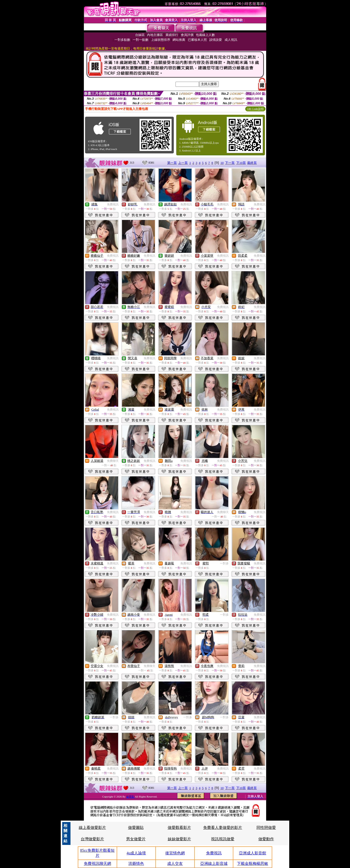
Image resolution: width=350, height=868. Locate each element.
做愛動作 (266, 839)
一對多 (224, 563)
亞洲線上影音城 (214, 864)
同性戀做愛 (266, 828)
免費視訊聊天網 (97, 864)
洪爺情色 (136, 864)
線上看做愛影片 (92, 828)
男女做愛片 (136, 839)
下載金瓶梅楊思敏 (253, 864)
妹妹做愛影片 (179, 839)
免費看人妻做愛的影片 (223, 828)
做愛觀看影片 (179, 828)
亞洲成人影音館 (253, 853)
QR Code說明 (255, 109)
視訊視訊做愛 (223, 839)
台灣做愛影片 (92, 839)
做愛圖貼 (136, 828)
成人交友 (175, 864)
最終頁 (252, 163)
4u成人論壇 (136, 853)
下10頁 (241, 163)
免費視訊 (113, 204)
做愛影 (131, 797)
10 (222, 163)
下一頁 (230, 163)
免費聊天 (113, 461)
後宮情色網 (175, 853)
